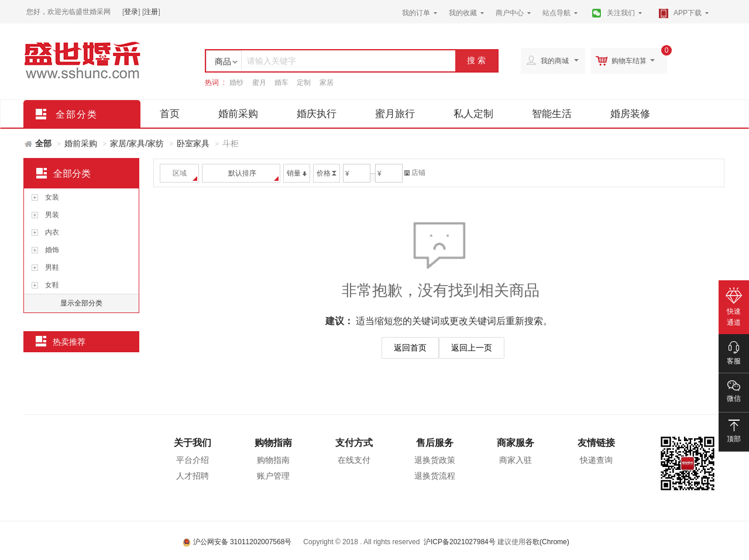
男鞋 (52, 267)
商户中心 (510, 13)
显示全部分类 (81, 303)
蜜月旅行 (395, 114)
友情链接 (596, 443)
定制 (304, 83)
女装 (52, 197)
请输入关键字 (272, 61)
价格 (327, 173)
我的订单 (416, 13)
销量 (297, 173)
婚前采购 (238, 114)
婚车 (281, 83)
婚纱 (236, 83)
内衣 (52, 232)
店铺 (415, 173)
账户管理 (273, 476)
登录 (131, 12)
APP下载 (688, 13)
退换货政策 (435, 460)
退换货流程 (435, 476)
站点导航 (556, 13)
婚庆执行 (317, 114)
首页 (170, 114)
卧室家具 (193, 143)
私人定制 (473, 114)
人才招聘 (193, 476)
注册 (151, 12)
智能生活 (552, 114)
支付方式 (354, 443)
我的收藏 (463, 13)
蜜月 (259, 83)
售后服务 (435, 443)
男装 (52, 215)
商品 (223, 61)
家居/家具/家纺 (137, 143)
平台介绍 (193, 460)
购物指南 (273, 443)
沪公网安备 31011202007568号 (237, 542)
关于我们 (193, 443)
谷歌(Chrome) (547, 542)
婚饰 (52, 250)
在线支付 (354, 460)
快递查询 (596, 460)
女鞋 (52, 285)
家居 (327, 83)
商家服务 (516, 443)
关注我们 (621, 13)
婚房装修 (630, 114)
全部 (43, 143)
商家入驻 (516, 460)
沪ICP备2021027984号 (460, 542)
